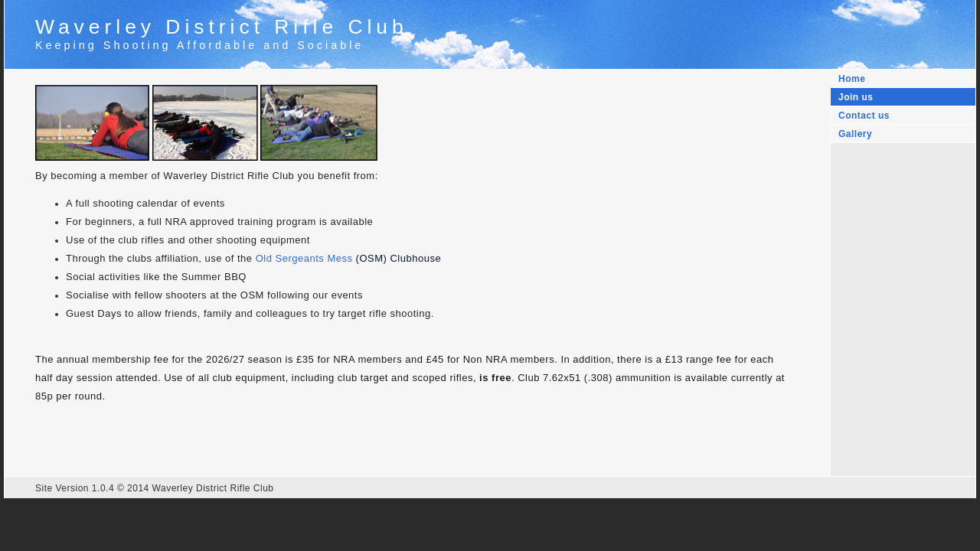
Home (852, 79)
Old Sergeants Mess (304, 258)
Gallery (855, 134)
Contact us (864, 116)
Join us (856, 97)
